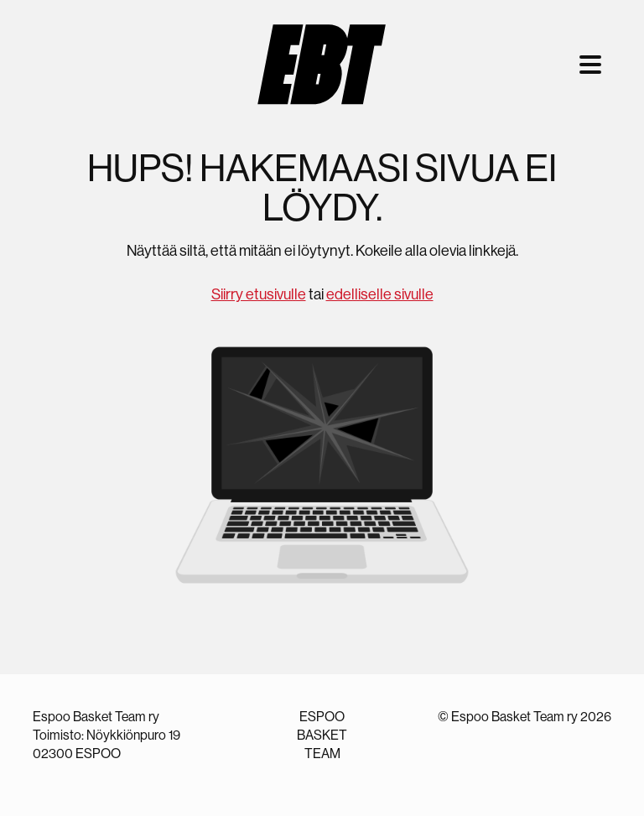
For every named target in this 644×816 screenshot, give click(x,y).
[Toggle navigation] (590, 65)
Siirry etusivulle (259, 294)
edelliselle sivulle (380, 294)
